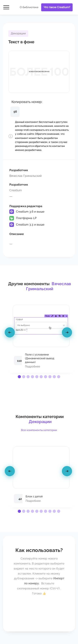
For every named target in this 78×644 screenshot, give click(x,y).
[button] (19, 377)
